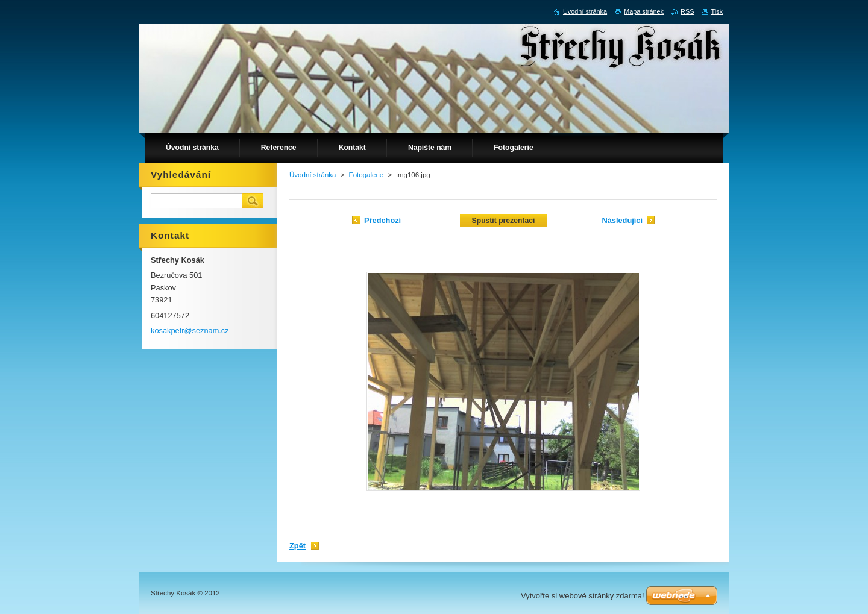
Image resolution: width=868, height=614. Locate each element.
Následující (622, 220)
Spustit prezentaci (504, 221)
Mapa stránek (644, 11)
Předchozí (382, 220)
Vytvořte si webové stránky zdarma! (583, 596)
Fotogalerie (366, 175)
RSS (687, 11)
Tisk (717, 11)
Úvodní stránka (313, 175)
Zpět (297, 546)
